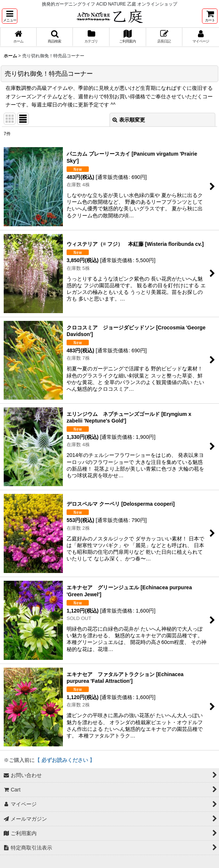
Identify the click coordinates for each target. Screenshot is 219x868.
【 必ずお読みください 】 (65, 760)
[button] (10, 16)
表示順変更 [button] (129, 120)
